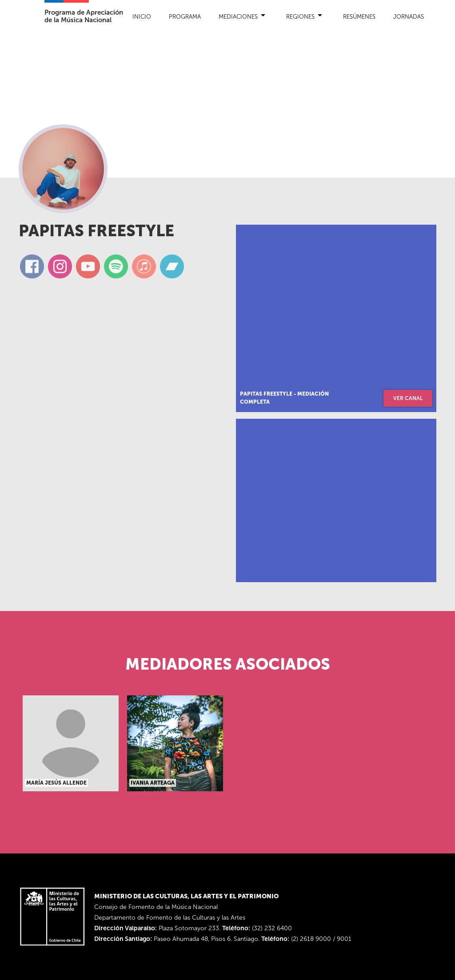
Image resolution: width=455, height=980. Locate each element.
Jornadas (409, 17)
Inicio (142, 17)
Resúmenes (359, 17)
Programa (185, 17)
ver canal (408, 398)
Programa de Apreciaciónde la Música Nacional (84, 16)
